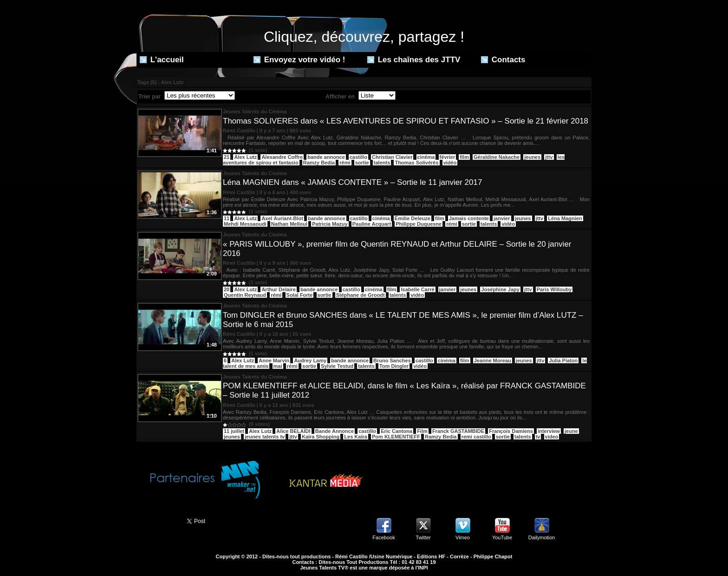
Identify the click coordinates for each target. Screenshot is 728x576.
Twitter (423, 537)
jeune (571, 431)
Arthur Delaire (278, 289)
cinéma (426, 157)
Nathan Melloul (289, 224)
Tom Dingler (394, 366)
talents (382, 163)
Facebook (383, 537)
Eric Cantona (396, 431)
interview (549, 431)
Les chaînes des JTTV (414, 60)
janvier (502, 218)
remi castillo (476, 437)
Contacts (503, 60)
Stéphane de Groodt (361, 295)
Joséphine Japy (500, 289)
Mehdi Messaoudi (245, 224)
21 (227, 157)
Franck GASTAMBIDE (458, 431)
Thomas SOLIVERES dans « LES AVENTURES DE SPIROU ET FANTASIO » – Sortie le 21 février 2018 (406, 121)
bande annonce (326, 157)
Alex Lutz (245, 157)
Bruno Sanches (392, 360)
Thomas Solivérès (416, 163)
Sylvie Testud (337, 366)
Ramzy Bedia (319, 163)
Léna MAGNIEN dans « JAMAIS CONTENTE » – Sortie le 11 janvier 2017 (352, 182)
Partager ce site (157, 520)
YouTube (502, 537)
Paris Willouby (554, 289)
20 (227, 289)
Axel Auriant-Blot (282, 218)
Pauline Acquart (372, 224)
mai (278, 366)
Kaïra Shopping (321, 437)
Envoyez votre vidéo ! (299, 60)
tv (538, 437)
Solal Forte (300, 295)
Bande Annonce (335, 431)
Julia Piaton (563, 360)
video (552, 437)
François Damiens (511, 431)
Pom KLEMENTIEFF (396, 437)
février (448, 157)
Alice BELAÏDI (293, 431)
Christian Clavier (392, 157)
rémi (345, 163)
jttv (549, 157)
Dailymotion (542, 537)
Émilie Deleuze (413, 218)
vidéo (450, 163)
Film (422, 431)
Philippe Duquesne (419, 224)
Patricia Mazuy (330, 224)
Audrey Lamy (310, 360)
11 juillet (234, 431)
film (464, 157)
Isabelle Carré (417, 289)
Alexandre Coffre (282, 157)
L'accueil (162, 60)
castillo (358, 157)
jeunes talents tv (265, 437)
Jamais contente (469, 218)
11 (227, 218)
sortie (362, 163)
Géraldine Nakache (497, 157)
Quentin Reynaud (245, 295)
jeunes (532, 157)
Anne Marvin (274, 360)
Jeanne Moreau (493, 360)
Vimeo (463, 537)
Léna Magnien (565, 218)
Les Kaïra (356, 437)
